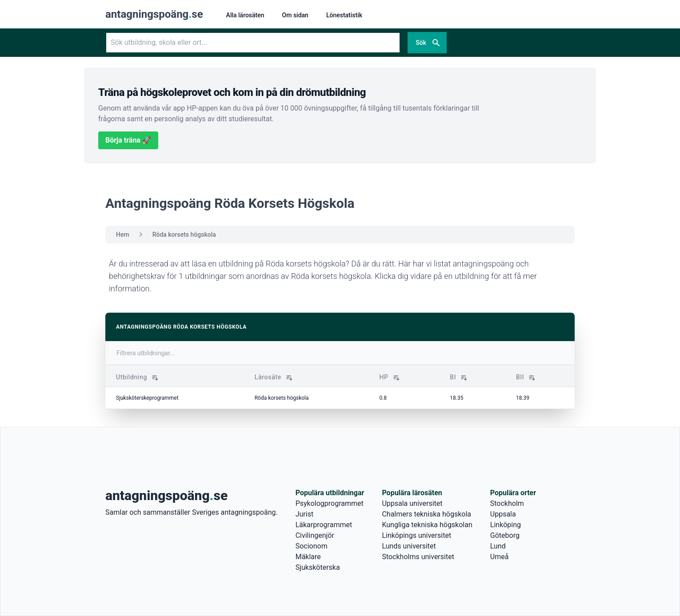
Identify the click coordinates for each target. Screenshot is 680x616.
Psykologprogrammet (330, 503)
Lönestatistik (344, 15)
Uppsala (503, 514)
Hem (123, 234)
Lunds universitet (409, 546)
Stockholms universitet (418, 557)
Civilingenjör (315, 535)
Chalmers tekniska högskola (426, 514)
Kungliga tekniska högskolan (427, 525)
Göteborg (505, 535)
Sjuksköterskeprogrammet (147, 398)
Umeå (500, 557)
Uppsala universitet (412, 503)
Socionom (312, 546)
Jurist (304, 514)
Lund (498, 546)
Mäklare (308, 557)
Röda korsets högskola (184, 234)
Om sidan (295, 15)
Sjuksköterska (318, 567)
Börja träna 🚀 (128, 140)
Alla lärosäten (245, 15)
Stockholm (507, 503)
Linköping (506, 525)
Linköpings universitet (416, 535)
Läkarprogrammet (324, 525)
